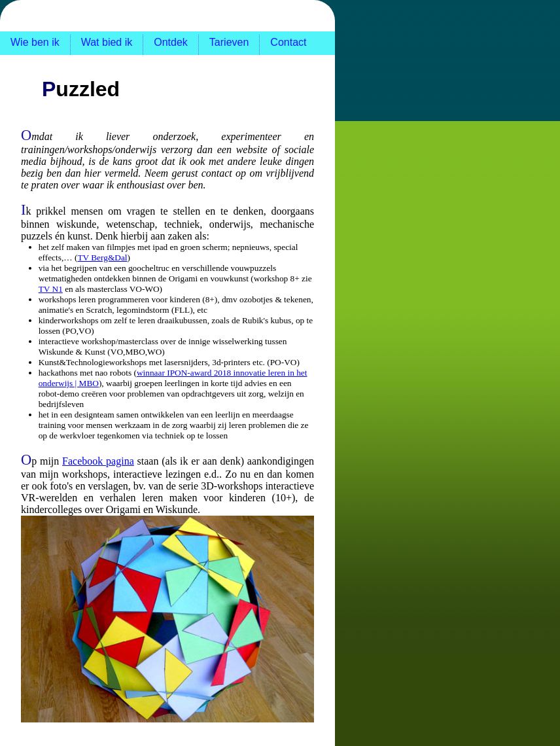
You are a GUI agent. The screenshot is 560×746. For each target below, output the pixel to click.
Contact (288, 42)
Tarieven (229, 42)
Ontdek (171, 42)
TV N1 (51, 289)
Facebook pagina (98, 461)
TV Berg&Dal (102, 258)
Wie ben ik (35, 42)
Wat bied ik (107, 42)
